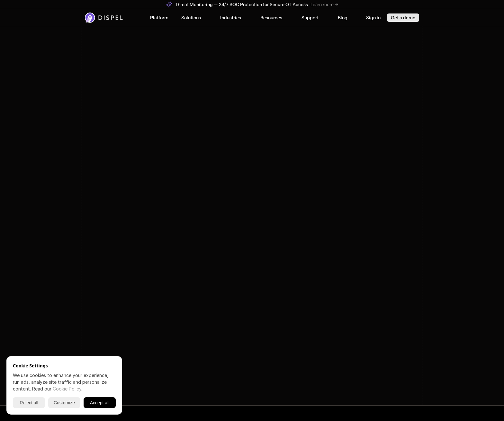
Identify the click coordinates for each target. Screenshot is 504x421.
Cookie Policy (67, 389)
